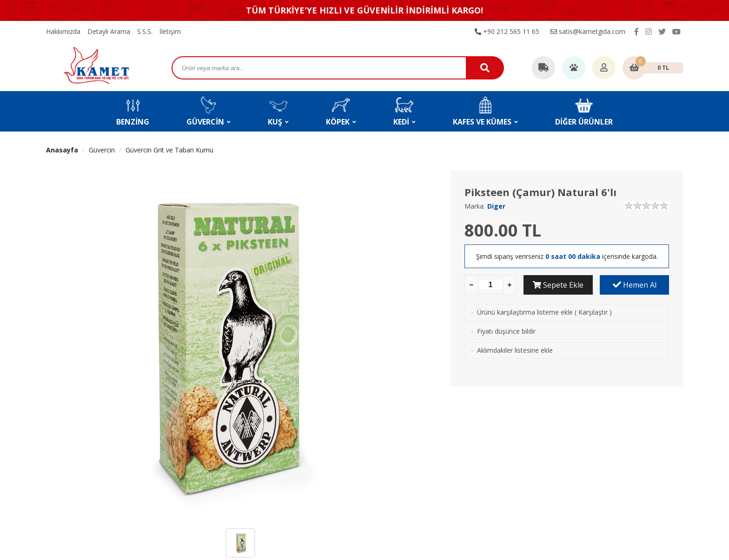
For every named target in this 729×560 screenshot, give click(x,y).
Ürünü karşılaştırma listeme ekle (525, 312)
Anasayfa (62, 150)
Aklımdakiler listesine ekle (515, 350)
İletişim (170, 31)
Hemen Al (635, 285)
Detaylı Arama (109, 31)
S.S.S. (145, 31)
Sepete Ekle (558, 285)
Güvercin (102, 150)
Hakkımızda (63, 31)
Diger (496, 206)
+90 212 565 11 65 (507, 31)
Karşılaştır (593, 312)
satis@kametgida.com (588, 31)
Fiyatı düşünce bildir (506, 331)
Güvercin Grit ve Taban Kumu (169, 150)
